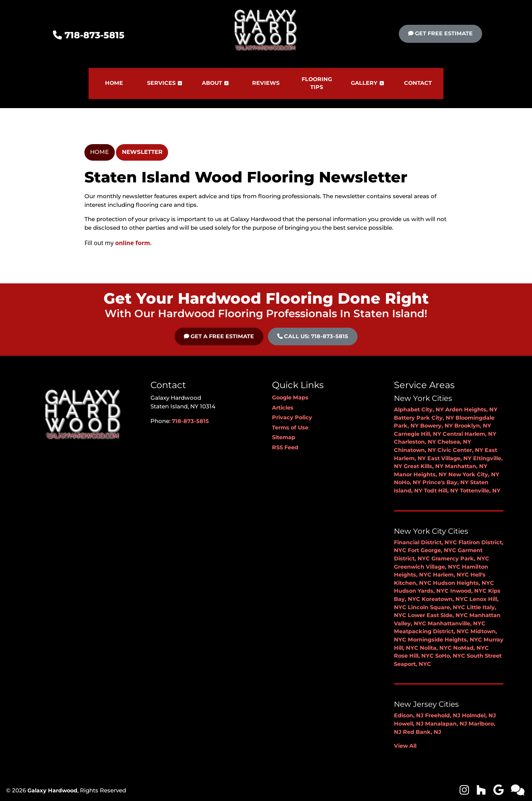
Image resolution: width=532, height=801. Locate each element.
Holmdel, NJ (479, 715)
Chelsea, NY (454, 442)
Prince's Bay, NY (446, 482)
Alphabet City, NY (419, 410)
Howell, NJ (409, 724)
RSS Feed (285, 447)
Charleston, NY (415, 442)
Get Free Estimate (440, 33)
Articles (283, 408)
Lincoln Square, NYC (437, 607)
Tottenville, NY (480, 491)
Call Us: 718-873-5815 (313, 336)
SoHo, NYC (450, 656)
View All (405, 746)
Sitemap (284, 437)
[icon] (465, 792)
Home (99, 152)
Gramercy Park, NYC (460, 559)
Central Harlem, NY (470, 434)
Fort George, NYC (432, 550)
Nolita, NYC (436, 648)
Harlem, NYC (451, 575)
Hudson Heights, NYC (464, 583)
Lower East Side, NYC (438, 615)
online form (133, 243)
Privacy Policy (292, 417)
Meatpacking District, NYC (431, 631)
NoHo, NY (407, 482)
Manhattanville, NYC (457, 623)
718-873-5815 (89, 35)
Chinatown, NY (415, 450)
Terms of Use (290, 428)
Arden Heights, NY (471, 410)
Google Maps (290, 397)
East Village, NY (449, 458)
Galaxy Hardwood (52, 790)
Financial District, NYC (425, 542)
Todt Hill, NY (441, 491)
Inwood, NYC (468, 591)
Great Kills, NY (424, 466)
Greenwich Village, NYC (427, 567)
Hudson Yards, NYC (421, 591)
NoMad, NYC (471, 648)
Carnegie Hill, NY (418, 434)
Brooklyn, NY (473, 426)
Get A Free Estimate (219, 336)
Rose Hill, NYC (414, 656)
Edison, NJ (409, 715)
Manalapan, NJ (446, 724)
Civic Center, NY (460, 450)
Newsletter (142, 152)
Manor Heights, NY (420, 474)
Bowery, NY (437, 426)
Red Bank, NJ (422, 732)
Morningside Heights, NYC (445, 640)
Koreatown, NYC (445, 599)
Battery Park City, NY (424, 418)
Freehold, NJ (443, 715)
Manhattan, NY (466, 466)
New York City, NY (474, 474)
